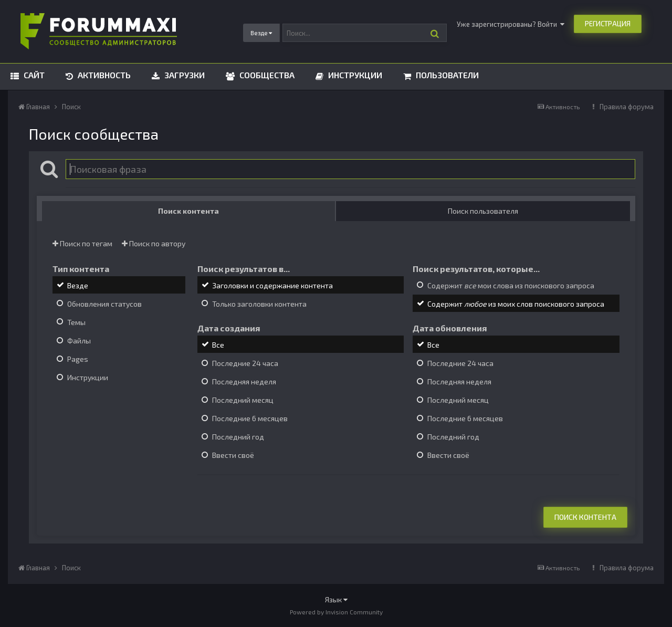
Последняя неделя (244, 382)
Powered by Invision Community (336, 612)
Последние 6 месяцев (250, 418)
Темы (76, 322)
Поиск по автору (154, 243)
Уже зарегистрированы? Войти (511, 24)
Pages (78, 359)
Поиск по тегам (82, 243)
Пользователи (446, 75)
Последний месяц (243, 400)
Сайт (33, 75)
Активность (103, 75)
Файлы (79, 341)
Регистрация (608, 24)
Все (218, 345)
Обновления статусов (104, 304)
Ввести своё (233, 456)
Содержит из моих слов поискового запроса (516, 304)
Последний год (238, 437)
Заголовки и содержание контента (272, 285)
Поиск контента (585, 517)
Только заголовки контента (259, 304)
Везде (78, 285)
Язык (336, 599)
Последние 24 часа (245, 363)
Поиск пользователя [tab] (483, 211)
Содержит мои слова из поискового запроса (511, 285)
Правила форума (627, 107)
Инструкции (354, 75)
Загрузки (183, 75)
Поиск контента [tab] (188, 211)
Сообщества (266, 75)
